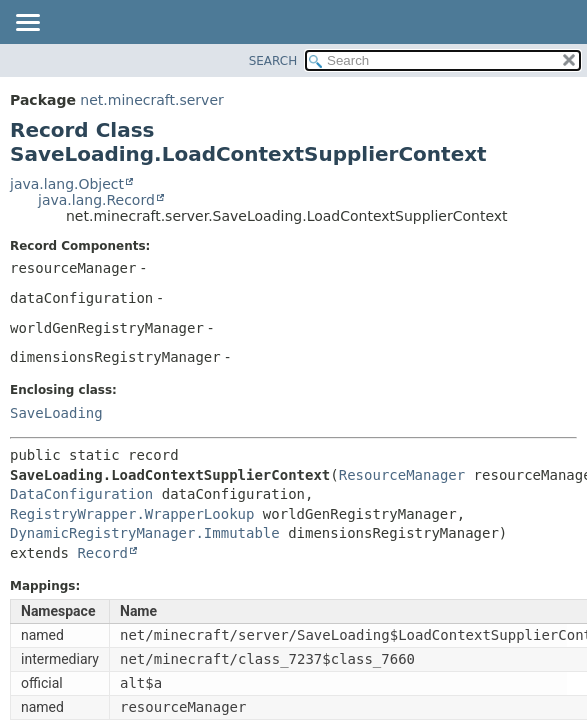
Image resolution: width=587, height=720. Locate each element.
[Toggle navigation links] (27, 24)
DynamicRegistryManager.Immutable (145, 533)
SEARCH (273, 61)
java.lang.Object (67, 184)
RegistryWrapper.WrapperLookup (132, 514)
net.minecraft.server (151, 100)
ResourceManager (402, 475)
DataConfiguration (81, 494)
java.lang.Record (96, 200)
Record (102, 553)
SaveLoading (56, 413)
